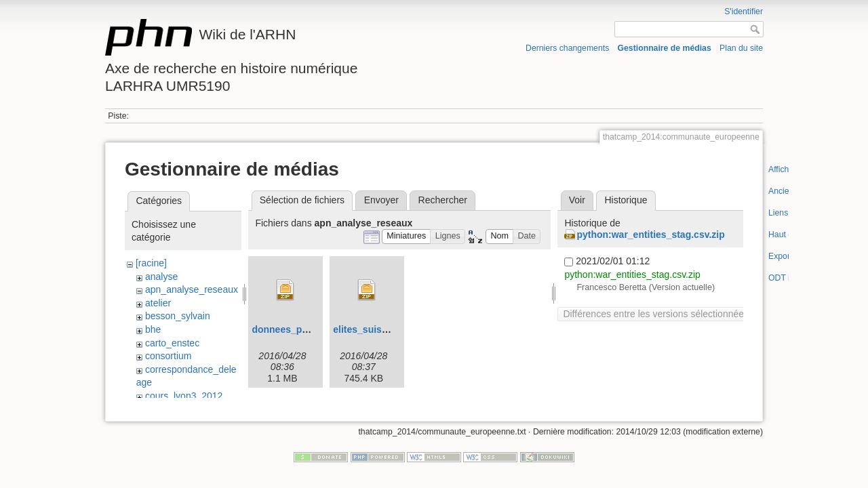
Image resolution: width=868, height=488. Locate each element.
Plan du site (741, 48)
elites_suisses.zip (373, 329)
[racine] (151, 263)
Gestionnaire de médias (665, 48)
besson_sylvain (178, 316)
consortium (168, 356)
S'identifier (744, 12)
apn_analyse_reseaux (192, 289)
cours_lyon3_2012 (184, 396)
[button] (407, 237)
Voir (577, 200)
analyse (161, 277)
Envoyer (381, 200)
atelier (158, 303)
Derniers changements (567, 48)
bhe (153, 329)
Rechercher (443, 200)
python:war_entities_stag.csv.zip (650, 235)
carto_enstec (172, 343)
